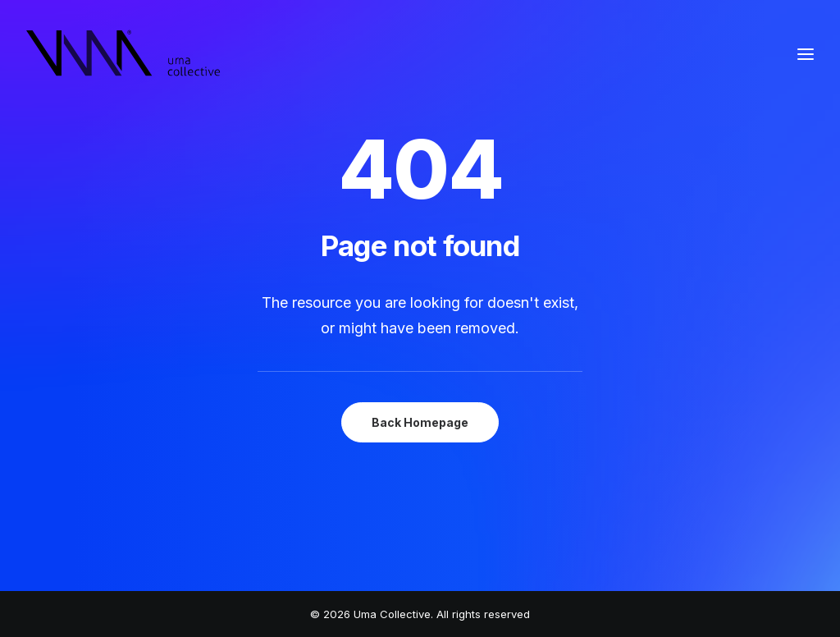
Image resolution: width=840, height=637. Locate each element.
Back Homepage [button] (420, 422)
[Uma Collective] (123, 54)
